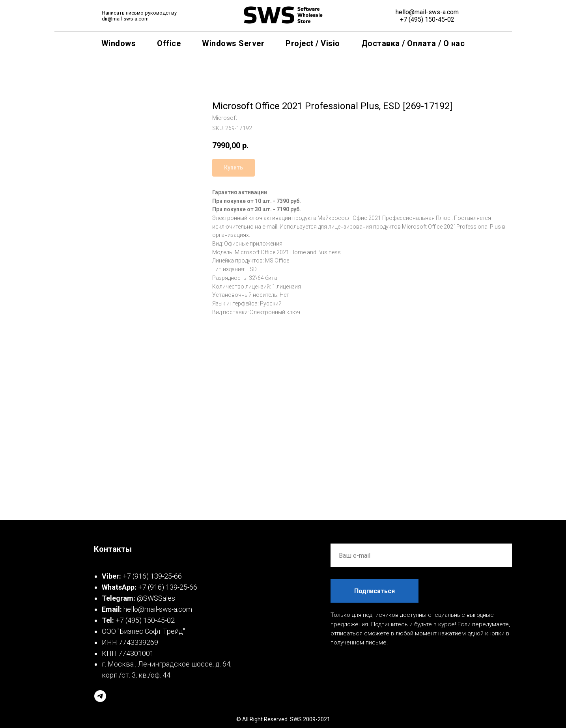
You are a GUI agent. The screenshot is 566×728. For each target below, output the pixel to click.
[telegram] (100, 696)
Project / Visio (313, 43)
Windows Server (233, 43)
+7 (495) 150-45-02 (427, 20)
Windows (119, 43)
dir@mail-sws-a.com (125, 19)
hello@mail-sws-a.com (427, 12)
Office (169, 43)
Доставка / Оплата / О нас (413, 43)
